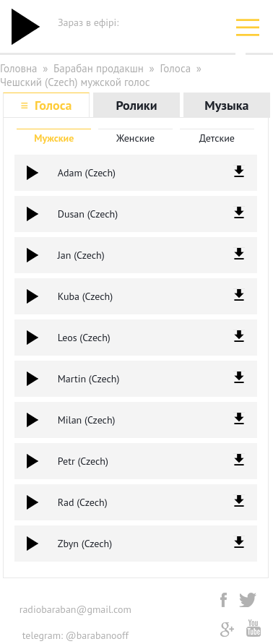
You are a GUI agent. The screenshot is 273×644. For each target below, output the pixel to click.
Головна (19, 68)
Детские (217, 138)
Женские (135, 138)
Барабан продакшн (99, 68)
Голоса (175, 68)
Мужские (54, 138)
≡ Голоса (47, 105)
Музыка (226, 105)
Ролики (136, 105)
